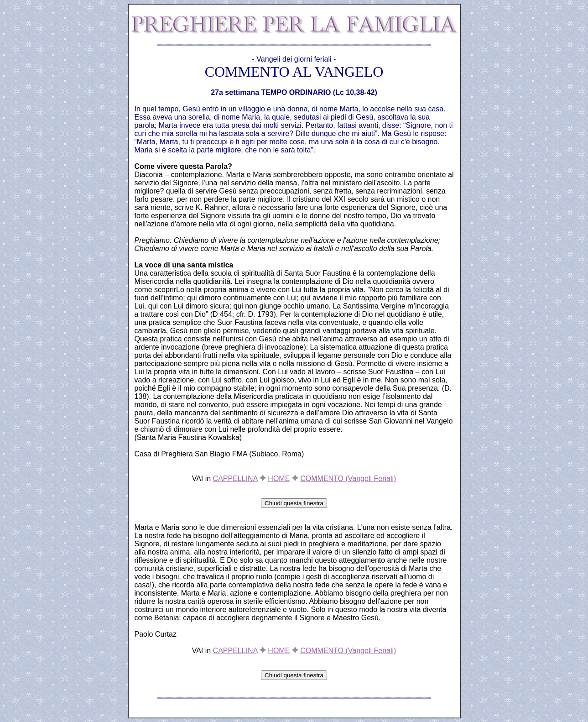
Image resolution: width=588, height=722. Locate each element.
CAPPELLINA (235, 479)
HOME (279, 479)
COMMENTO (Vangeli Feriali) (348, 479)
